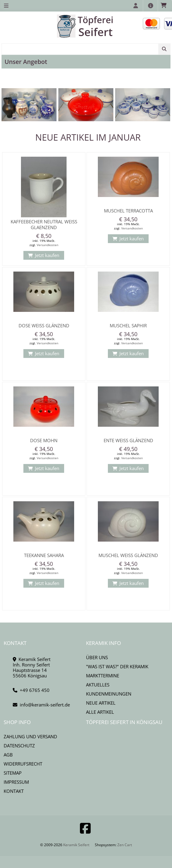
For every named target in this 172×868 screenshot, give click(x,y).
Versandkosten (48, 245)
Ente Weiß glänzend (128, 440)
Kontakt (14, 791)
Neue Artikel (101, 703)
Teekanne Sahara (44, 555)
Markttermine (103, 676)
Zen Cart (125, 845)
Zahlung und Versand (30, 736)
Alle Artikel (100, 712)
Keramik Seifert (76, 845)
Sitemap (13, 773)
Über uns (97, 657)
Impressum (16, 782)
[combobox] (86, 49)
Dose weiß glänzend (44, 326)
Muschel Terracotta (128, 211)
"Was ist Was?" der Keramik (117, 666)
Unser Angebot (26, 62)
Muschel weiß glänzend (128, 555)
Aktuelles (98, 685)
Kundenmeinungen (109, 694)
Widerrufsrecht (23, 764)
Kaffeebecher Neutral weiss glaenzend (44, 224)
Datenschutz (19, 746)
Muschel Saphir (128, 326)
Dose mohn (44, 440)
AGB (8, 755)
